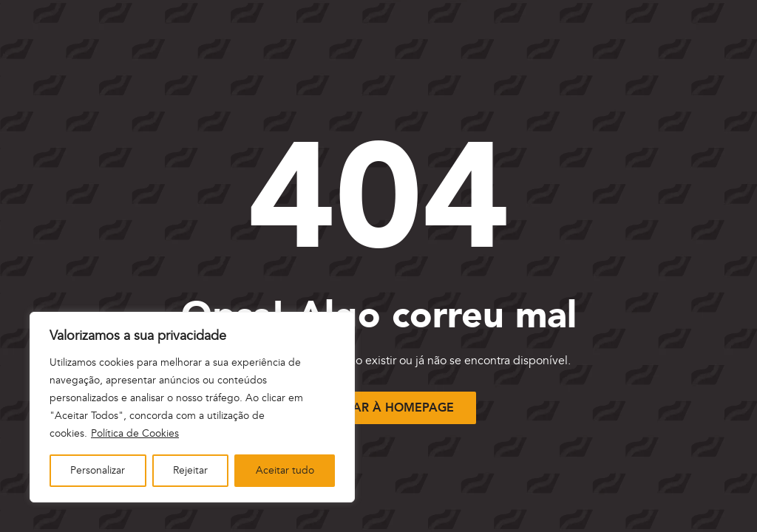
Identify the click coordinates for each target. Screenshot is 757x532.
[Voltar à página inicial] (378, 407)
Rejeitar (190, 470)
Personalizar (98, 470)
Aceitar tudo (285, 470)
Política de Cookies (135, 433)
